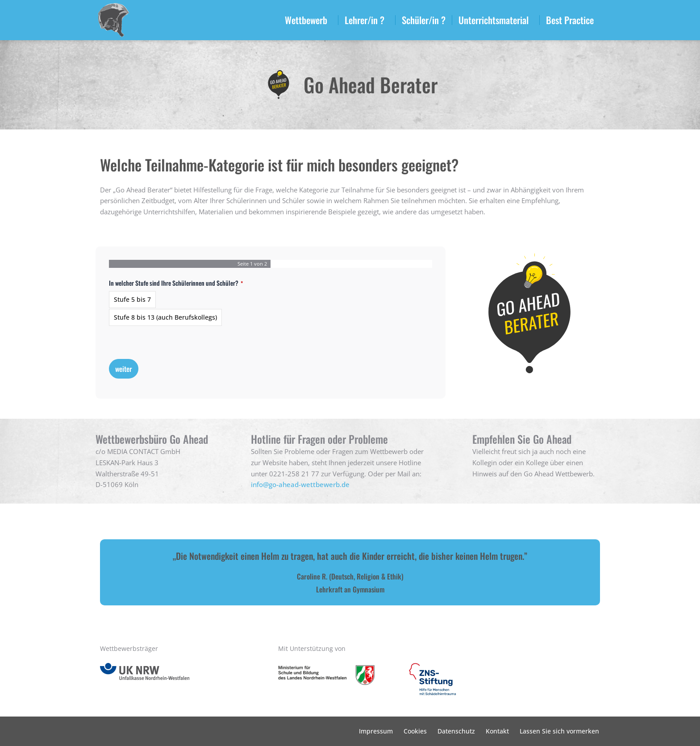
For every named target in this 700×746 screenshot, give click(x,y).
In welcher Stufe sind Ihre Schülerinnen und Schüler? (176, 283)
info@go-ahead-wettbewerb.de (300, 484)
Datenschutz (456, 731)
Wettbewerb (308, 20)
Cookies (415, 731)
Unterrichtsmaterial (496, 20)
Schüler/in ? (424, 20)
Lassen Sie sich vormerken (559, 731)
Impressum (376, 731)
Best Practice (572, 20)
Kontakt (497, 731)
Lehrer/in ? (367, 20)
